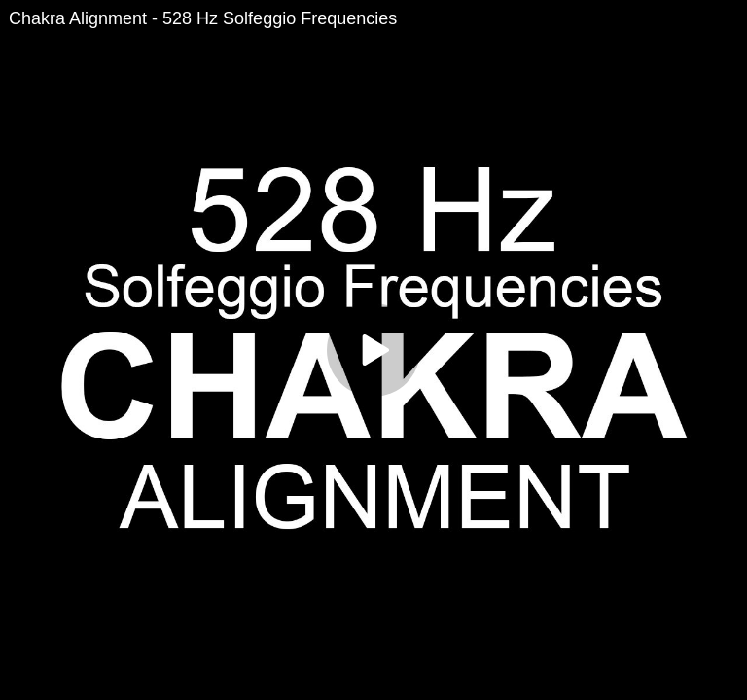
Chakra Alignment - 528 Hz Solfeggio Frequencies (203, 18)
